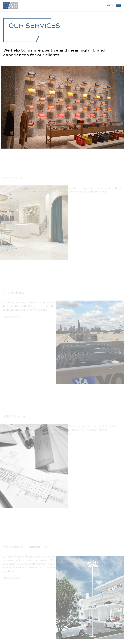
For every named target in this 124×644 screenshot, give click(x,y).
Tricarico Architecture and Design (11, 5)
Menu (111, 5)
